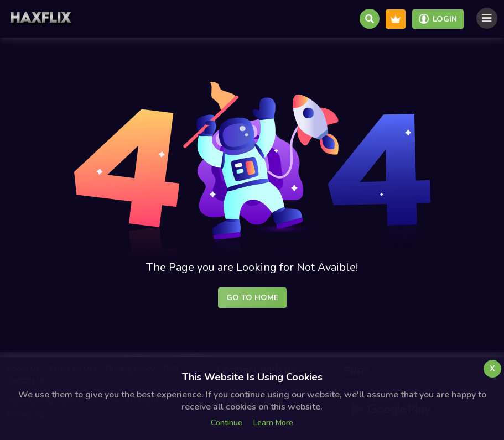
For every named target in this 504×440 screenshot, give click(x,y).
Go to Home (252, 298)
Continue (227, 423)
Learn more (273, 423)
